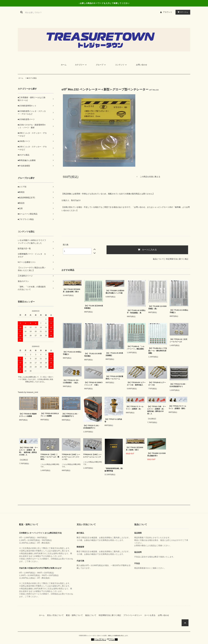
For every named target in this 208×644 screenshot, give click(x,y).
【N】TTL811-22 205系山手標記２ (72, 353)
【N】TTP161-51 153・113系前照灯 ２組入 (71, 381)
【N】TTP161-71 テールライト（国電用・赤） (135, 408)
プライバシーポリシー (134, 615)
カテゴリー (81, 65)
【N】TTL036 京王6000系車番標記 (94, 307)
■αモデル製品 (32, 78)
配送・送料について (75, 615)
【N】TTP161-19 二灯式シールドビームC (178, 340)
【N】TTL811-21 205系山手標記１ (179, 311)
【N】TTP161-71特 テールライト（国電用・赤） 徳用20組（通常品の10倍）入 (157, 410)
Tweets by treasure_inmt (28, 392)
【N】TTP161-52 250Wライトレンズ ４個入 (93, 384)
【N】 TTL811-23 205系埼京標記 (93, 355)
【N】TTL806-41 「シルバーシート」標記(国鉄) (136, 348)
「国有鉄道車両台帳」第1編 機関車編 (114, 470)
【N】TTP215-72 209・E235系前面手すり (178, 385)
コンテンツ (121, 65)
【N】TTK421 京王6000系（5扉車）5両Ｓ (135, 449)
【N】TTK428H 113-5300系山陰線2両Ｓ (156, 455)
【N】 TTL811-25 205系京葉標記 (114, 354)
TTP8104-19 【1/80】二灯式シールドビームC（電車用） (50, 457)
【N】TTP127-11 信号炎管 (113, 420)
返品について (158, 259)
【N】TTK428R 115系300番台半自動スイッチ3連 (115, 292)
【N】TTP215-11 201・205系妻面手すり (70, 415)
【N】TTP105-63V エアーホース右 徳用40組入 (136, 384)
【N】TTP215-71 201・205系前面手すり (92, 427)
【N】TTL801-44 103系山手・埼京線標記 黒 (136, 312)
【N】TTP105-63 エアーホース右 (157, 384)
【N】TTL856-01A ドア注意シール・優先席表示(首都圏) (158, 351)
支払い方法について (56, 615)
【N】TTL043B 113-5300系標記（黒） (157, 307)
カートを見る (151, 615)
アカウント (168, 12)
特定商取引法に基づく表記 (177, 259)
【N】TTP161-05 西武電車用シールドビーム (114, 378)
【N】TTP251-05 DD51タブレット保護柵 (50, 415)
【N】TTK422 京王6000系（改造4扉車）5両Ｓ (71, 291)
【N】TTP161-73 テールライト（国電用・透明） (177, 407)
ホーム (64, 65)
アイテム (182, 12)
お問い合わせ (142, 65)
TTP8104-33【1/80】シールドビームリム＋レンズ (92, 456)
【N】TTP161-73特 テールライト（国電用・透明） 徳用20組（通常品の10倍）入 (28, 451)
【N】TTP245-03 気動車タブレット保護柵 (28, 415)
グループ (101, 65)
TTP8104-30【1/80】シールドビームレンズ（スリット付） (71, 457)
